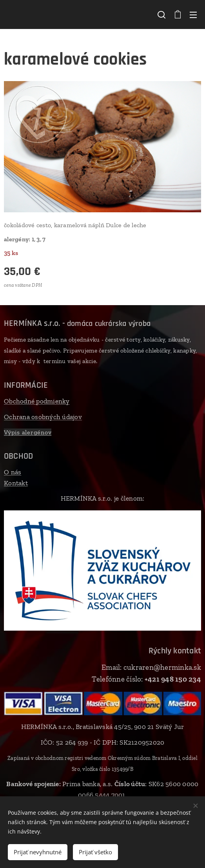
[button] (161, 14)
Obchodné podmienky (37, 401)
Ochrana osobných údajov (43, 416)
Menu (193, 15)
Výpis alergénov (28, 432)
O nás (13, 472)
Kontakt (16, 483)
